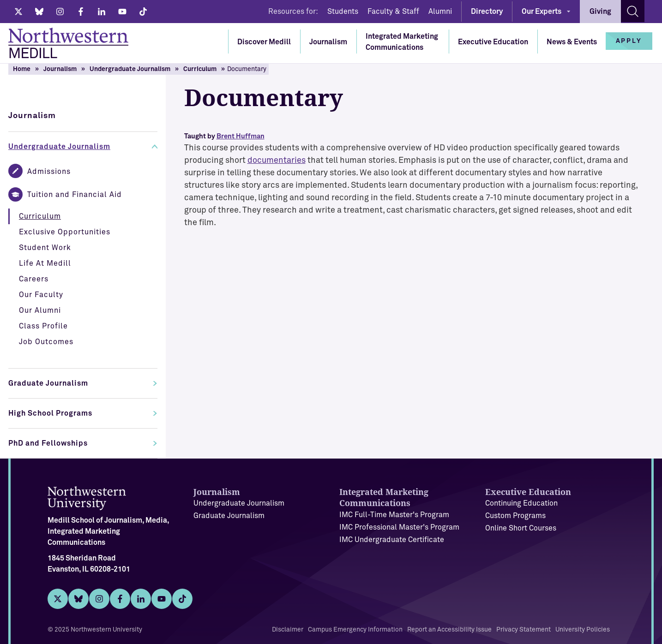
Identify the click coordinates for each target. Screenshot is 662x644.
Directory (487, 12)
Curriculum (200, 69)
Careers (34, 279)
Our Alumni (40, 310)
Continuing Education (521, 503)
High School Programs (50, 413)
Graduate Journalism (48, 383)
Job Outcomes (46, 342)
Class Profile (43, 326)
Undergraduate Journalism (130, 69)
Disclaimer (288, 630)
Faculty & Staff (393, 12)
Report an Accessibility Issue (449, 630)
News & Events (572, 42)
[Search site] (633, 11)
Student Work (45, 248)
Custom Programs (515, 516)
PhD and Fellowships (48, 443)
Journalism (328, 42)
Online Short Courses (521, 528)
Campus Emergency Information (355, 630)
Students (343, 12)
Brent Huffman (241, 136)
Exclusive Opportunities (65, 232)
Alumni (440, 12)
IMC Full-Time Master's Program (394, 515)
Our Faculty (41, 295)
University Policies (583, 630)
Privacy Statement (524, 630)
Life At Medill (45, 263)
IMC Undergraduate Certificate (392, 540)
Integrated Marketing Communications (402, 42)
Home (22, 69)
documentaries (277, 161)
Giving (600, 12)
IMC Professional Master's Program (399, 527)
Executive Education (493, 42)
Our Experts (542, 12)
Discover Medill (264, 42)
